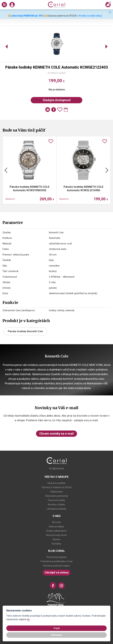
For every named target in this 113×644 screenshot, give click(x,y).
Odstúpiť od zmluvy (57, 573)
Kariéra (57, 539)
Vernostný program (57, 557)
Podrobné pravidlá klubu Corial (57, 561)
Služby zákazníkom (57, 531)
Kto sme (57, 522)
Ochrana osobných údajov (57, 566)
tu (28, 619)
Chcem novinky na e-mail (57, 434)
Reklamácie (57, 492)
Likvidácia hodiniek (57, 509)
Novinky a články (57, 505)
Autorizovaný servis (57, 535)
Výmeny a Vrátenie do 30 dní (57, 487)
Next (107, 170)
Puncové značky (57, 500)
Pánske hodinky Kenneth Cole (25, 331)
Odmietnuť (57, 635)
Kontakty (57, 544)
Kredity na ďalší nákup (90, 16)
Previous (6, 170)
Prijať (57, 628)
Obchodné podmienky (57, 496)
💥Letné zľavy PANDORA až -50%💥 (27, 16)
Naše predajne (57, 527)
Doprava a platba (57, 483)
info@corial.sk (57, 468)
